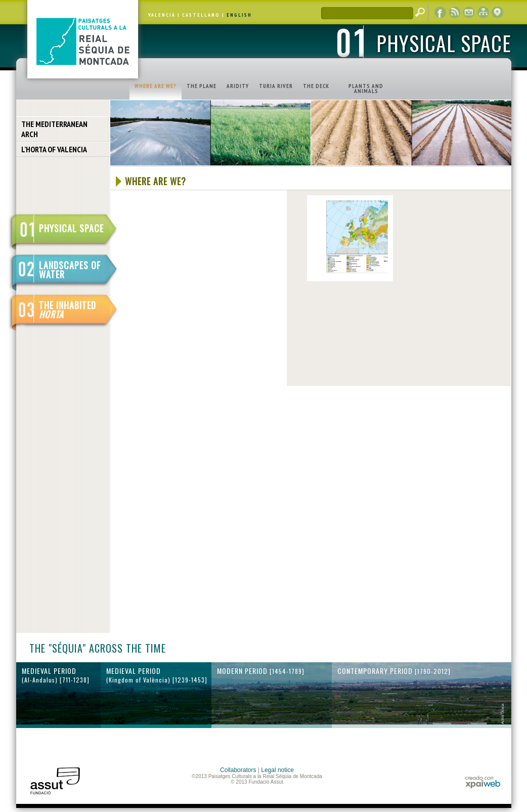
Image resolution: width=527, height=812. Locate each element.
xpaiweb (483, 782)
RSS (455, 13)
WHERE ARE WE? (156, 86)
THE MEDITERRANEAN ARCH (54, 129)
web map (483, 13)
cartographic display (497, 13)
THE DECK (316, 86)
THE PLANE (202, 86)
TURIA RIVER (276, 86)
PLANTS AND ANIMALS (366, 89)
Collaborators (238, 770)
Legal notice (277, 770)
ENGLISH (239, 15)
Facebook (441, 13)
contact (469, 13)
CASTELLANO (201, 15)
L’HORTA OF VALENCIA (54, 149)
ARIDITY (238, 86)
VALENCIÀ (162, 15)
